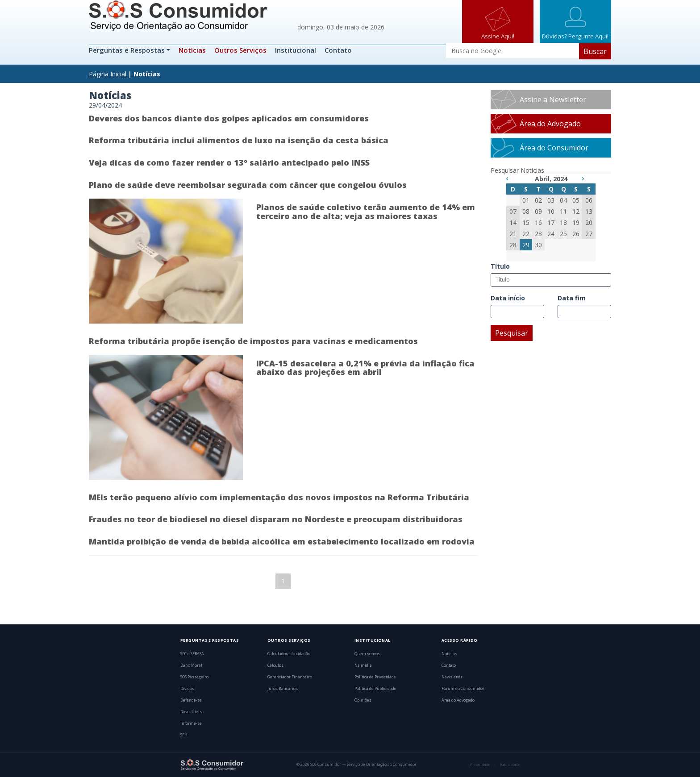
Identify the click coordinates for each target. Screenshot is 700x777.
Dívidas (187, 689)
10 (551, 211)
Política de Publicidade (375, 689)
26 (576, 234)
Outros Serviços (240, 50)
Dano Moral (191, 665)
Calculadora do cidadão (289, 654)
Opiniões (363, 700)
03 (551, 200)
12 (576, 211)
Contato (338, 50)
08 (526, 211)
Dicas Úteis (191, 712)
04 (563, 200)
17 (551, 222)
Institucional (296, 50)
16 (538, 222)
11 (563, 211)
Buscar (595, 51)
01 (526, 200)
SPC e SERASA (192, 654)
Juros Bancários (283, 689)
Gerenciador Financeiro (290, 677)
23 (538, 234)
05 (576, 200)
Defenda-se (191, 700)
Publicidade (510, 765)
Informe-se (191, 723)
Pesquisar (512, 333)
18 (563, 222)
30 (538, 245)
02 (538, 200)
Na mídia (363, 665)
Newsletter (452, 677)
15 (526, 222)
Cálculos (275, 665)
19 (576, 222)
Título (500, 266)
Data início (508, 298)
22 (526, 234)
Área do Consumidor (554, 148)
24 (551, 234)
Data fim (572, 298)
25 (563, 234)
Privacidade (480, 765)
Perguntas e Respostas (128, 50)
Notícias (192, 50)
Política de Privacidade (375, 677)
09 (538, 211)
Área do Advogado (550, 124)
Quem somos (367, 654)
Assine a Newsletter (553, 100)
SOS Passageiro (194, 677)
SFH (184, 735)
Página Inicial (108, 74)
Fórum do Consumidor (463, 689)
